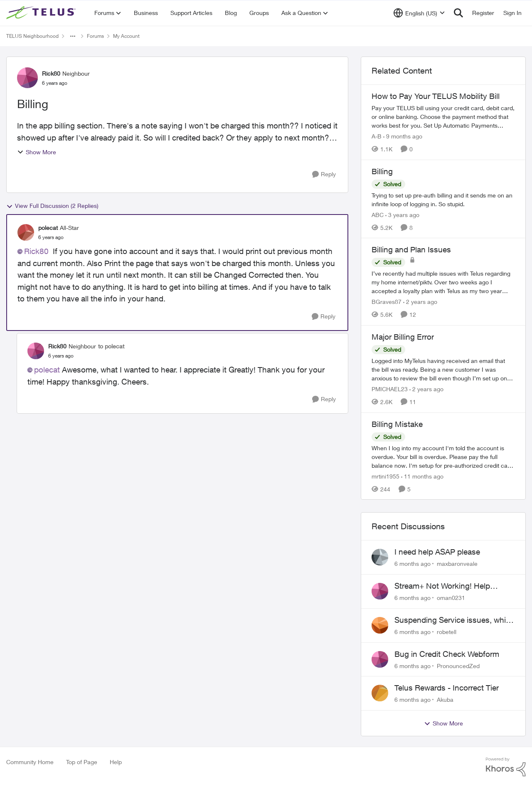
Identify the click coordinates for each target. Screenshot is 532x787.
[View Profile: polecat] (26, 232)
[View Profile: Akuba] (380, 693)
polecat (47, 370)
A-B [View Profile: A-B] (377, 136)
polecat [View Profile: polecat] (48, 228)
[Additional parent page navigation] (73, 36)
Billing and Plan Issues (411, 249)
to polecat (111, 346)
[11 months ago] (422, 476)
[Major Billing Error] (443, 369)
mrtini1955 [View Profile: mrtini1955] (385, 476)
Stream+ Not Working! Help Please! (442, 586)
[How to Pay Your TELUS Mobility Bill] (443, 117)
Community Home (30, 762)
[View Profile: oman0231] (380, 591)
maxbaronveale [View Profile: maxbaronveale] (457, 564)
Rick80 (36, 251)
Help (116, 762)
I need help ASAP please (437, 552)
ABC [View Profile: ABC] (378, 214)
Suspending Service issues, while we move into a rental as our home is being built (453, 620)
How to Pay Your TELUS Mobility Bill (436, 96)
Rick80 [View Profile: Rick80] (51, 73)
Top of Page (82, 762)
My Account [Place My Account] (126, 36)
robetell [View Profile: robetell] (447, 632)
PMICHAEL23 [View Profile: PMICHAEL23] (390, 389)
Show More (37, 152)
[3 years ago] (402, 214)
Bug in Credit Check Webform (447, 654)
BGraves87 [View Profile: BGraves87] (387, 302)
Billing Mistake (397, 424)
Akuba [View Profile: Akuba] (445, 699)
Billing (382, 171)
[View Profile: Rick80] (27, 78)
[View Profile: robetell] (380, 625)
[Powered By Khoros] (506, 767)
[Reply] (324, 174)
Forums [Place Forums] (95, 36)
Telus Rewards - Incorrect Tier (447, 688)
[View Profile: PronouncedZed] (380, 659)
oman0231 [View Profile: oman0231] (451, 598)
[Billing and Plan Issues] (443, 282)
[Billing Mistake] (443, 456)
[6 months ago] (413, 564)
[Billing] (443, 199)
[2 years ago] (420, 302)
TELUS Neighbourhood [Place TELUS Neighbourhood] (32, 36)
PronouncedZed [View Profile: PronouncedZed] (458, 665)
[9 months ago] (403, 136)
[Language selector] (419, 13)
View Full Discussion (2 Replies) (52, 206)
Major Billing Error (403, 337)
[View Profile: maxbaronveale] (380, 557)
